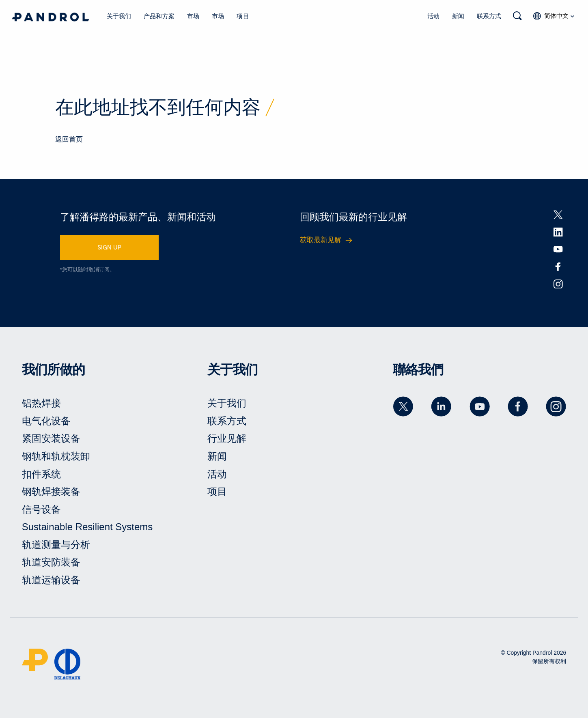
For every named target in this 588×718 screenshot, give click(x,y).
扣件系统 (41, 474)
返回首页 (69, 139)
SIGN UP (109, 247)
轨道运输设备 (51, 580)
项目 (243, 16)
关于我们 (119, 16)
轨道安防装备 (51, 562)
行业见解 (227, 438)
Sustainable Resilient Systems (87, 527)
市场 (193, 16)
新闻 (458, 16)
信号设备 (41, 509)
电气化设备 (46, 421)
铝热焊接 (41, 403)
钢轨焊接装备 (51, 491)
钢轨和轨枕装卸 (56, 456)
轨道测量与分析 (56, 545)
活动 (433, 16)
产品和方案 (159, 16)
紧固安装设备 (51, 438)
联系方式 (489, 16)
